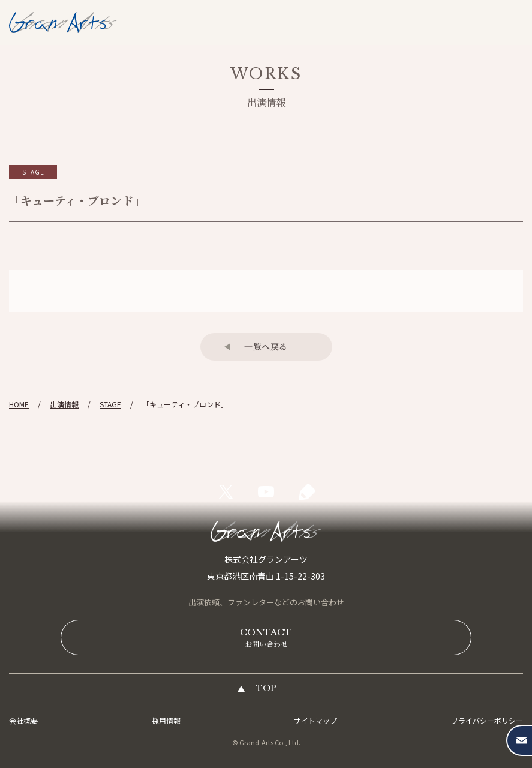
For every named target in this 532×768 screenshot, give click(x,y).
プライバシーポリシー (487, 720)
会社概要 (23, 720)
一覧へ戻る (266, 346)
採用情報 (166, 720)
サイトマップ (315, 720)
